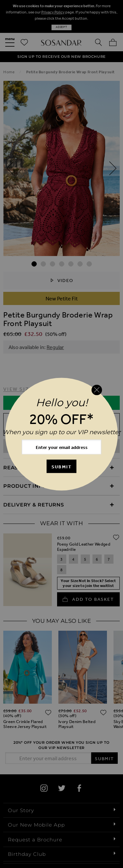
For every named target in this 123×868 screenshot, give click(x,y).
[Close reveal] (97, 390)
